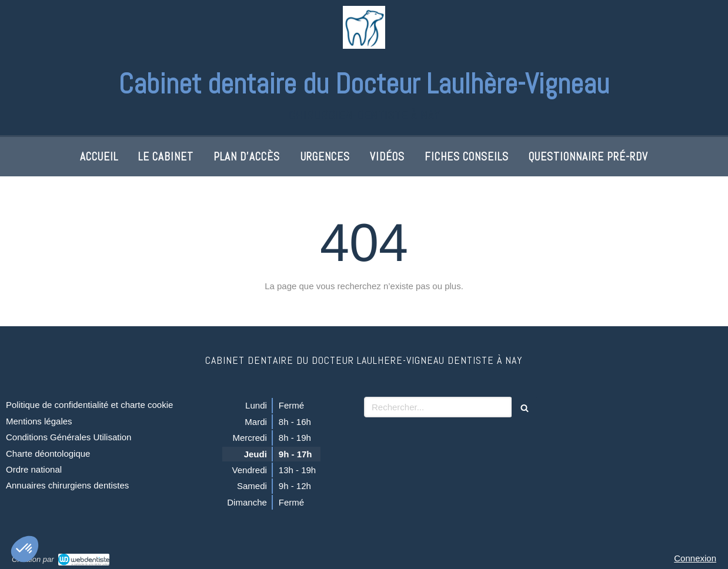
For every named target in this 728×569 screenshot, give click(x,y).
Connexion (695, 558)
